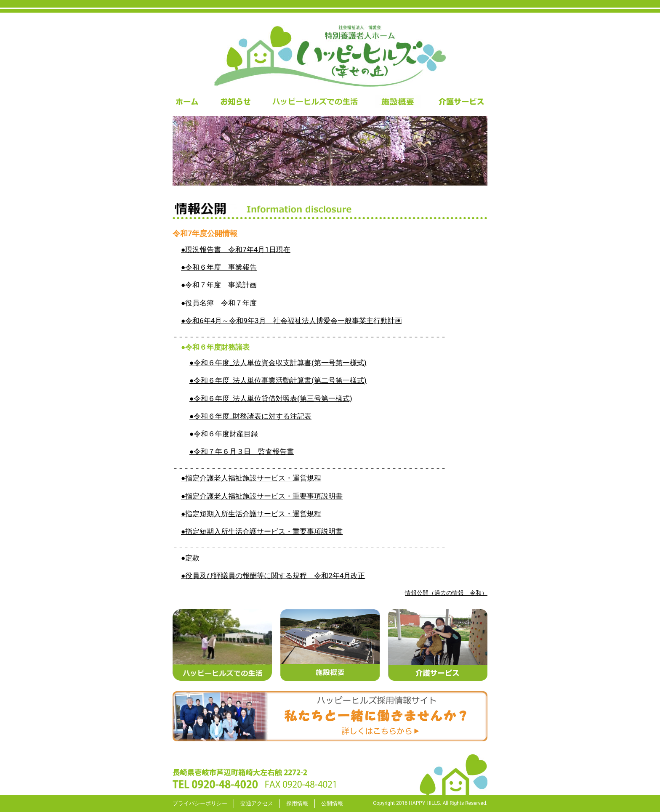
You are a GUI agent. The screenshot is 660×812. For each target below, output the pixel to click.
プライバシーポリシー (200, 803)
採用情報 (297, 803)
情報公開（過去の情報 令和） (446, 593)
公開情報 (332, 803)
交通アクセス (257, 803)
